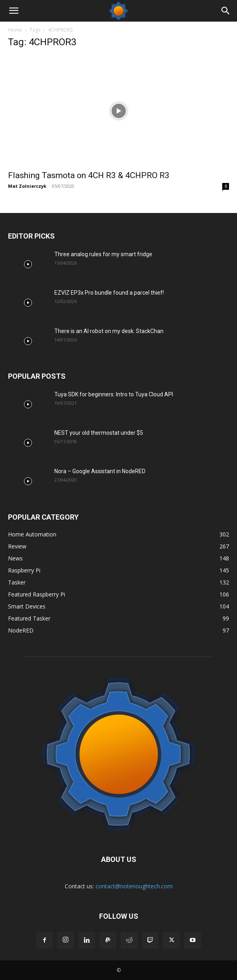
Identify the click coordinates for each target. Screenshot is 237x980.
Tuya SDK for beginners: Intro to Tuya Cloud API (114, 394)
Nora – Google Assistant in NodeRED (100, 471)
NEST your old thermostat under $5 (99, 433)
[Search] (226, 11)
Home (15, 30)
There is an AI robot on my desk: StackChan (109, 331)
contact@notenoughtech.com (134, 886)
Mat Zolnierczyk (27, 186)
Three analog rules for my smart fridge (103, 254)
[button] (14, 11)
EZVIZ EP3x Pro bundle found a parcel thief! (109, 293)
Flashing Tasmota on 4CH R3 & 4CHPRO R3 (89, 175)
